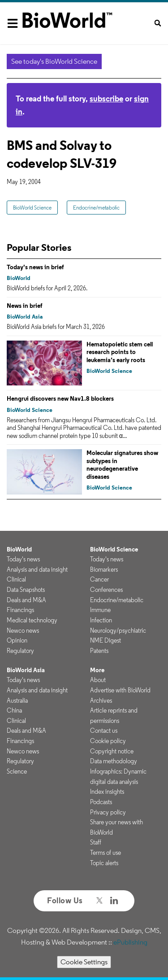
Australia (17, 700)
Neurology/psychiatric (118, 630)
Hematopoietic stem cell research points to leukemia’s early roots (120, 352)
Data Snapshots (26, 590)
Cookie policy (108, 741)
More (97, 670)
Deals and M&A (26, 600)
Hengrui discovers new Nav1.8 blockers (60, 398)
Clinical (16, 579)
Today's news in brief (35, 267)
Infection (101, 620)
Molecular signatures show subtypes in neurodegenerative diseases (122, 465)
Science (17, 771)
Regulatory (20, 651)
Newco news (23, 630)
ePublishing (130, 942)
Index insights (107, 792)
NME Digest (106, 640)
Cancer (99, 579)
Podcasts (101, 802)
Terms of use (106, 853)
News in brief (25, 306)
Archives (101, 700)
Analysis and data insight (37, 569)
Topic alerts (104, 863)
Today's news (23, 559)
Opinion (17, 640)
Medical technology (32, 620)
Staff (96, 842)
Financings (20, 610)
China (14, 710)
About (98, 680)
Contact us (104, 731)
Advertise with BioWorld (120, 690)
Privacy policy (108, 812)
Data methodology (114, 761)
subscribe (106, 98)
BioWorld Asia (25, 317)
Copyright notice (112, 751)
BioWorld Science (32, 208)
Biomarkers (104, 569)
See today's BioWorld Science (54, 61)
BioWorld (19, 278)
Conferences (106, 590)
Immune (100, 610)
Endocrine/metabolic (96, 208)
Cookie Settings (84, 962)
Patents (99, 651)
